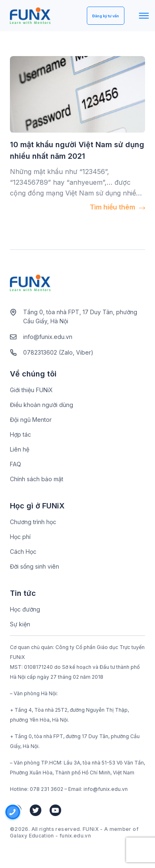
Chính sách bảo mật (37, 479)
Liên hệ (20, 449)
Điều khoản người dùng (42, 405)
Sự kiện (20, 624)
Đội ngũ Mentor (31, 420)
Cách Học (23, 552)
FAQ (15, 464)
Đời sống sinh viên (35, 566)
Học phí (20, 537)
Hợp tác (20, 434)
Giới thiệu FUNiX (31, 390)
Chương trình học (33, 522)
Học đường (25, 609)
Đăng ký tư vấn (106, 16)
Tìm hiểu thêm (117, 207)
